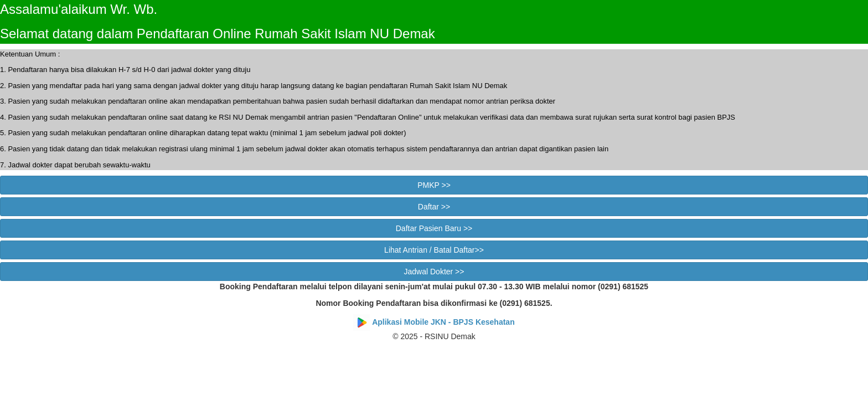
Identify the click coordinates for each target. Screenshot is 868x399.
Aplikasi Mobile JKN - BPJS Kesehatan (443, 322)
